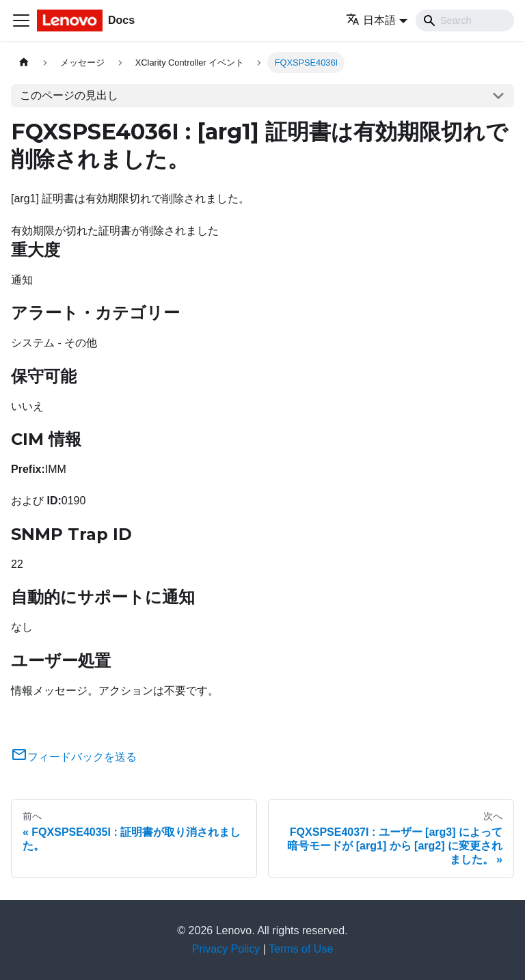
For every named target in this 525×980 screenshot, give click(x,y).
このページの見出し (69, 95)
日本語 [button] (371, 20)
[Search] (465, 21)
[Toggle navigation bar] (21, 21)
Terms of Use (301, 949)
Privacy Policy (226, 949)
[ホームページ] (24, 63)
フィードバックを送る (74, 757)
